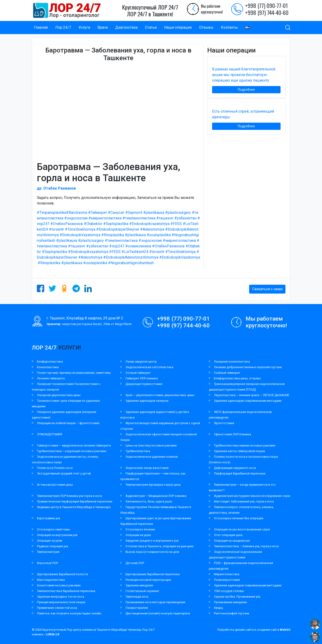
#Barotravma (77, 213)
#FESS (176, 224)
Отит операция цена (228, 535)
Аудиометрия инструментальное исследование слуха (252, 496)
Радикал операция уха (53, 546)
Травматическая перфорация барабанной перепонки (75, 501)
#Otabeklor (93, 224)
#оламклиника (138, 246)
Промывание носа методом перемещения (155, 602)
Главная (41, 27)
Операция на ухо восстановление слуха (242, 529)
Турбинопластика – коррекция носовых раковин (72, 451)
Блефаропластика (50, 362)
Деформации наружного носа (235, 468)
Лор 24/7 (63, 27)
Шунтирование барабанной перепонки (153, 574)
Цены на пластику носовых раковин (151, 445)
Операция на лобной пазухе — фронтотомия (68, 423)
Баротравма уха (49, 518)
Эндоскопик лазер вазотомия (147, 468)
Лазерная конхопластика (232, 362)
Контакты (229, 27)
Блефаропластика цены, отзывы (237, 378)
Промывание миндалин (230, 602)
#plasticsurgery (178, 213)
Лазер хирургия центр (141, 362)
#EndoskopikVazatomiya (80, 235)
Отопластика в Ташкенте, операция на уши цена (159, 546)
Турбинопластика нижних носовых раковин (245, 445)
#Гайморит (97, 213)
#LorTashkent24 (135, 252)
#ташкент (165, 218)
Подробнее (246, 90)
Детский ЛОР (135, 563)
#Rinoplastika (113, 235)
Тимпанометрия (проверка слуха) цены (153, 485)
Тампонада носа (137, 597)
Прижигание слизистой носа (57, 608)
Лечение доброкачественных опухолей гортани (248, 367)
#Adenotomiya (152, 229)
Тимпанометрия (48, 552)
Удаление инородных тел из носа (61, 597)
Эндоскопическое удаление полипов (152, 457)
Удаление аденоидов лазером (147, 401)
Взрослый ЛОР (47, 563)
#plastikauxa (154, 213)
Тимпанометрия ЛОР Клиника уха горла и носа (69, 496)
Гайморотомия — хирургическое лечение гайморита (74, 445)
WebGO (285, 630)
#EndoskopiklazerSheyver (118, 229)
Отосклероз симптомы (54, 529)
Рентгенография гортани (232, 613)
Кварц (218, 608)
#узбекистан (185, 218)
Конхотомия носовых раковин (59, 585)
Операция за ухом (50, 541)
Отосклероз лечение (140, 529)
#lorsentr (56, 229)
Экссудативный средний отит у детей (64, 473)
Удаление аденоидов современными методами (248, 401)
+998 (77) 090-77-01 (266, 5)
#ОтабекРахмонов (67, 224)
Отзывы (206, 27)
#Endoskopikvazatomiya (149, 224)
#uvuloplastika (159, 235)
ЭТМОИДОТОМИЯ (50, 434)
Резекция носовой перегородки (148, 580)
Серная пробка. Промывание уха (237, 597)
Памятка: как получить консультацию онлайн (69, 613)
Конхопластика (48, 367)
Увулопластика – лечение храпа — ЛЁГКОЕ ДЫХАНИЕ (252, 395)
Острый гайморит (138, 373)
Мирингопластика (227, 574)
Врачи (103, 27)
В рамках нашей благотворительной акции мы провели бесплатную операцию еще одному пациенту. (244, 75)
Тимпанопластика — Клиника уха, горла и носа (246, 546)
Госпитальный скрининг (142, 591)
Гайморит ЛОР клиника (142, 378)
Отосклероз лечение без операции (239, 518)
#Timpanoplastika (51, 213)
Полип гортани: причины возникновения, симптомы (74, 373)
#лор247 (117, 246)
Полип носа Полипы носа (55, 468)
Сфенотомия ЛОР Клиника (232, 434)
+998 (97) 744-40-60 (267, 12)
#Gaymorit (134, 213)
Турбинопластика (138, 451)
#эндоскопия (76, 218)
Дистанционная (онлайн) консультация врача (158, 613)
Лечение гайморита (51, 378)
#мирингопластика (105, 218)
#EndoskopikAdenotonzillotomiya (131, 257)
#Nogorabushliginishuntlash (131, 263)
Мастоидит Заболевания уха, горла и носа (244, 501)
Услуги (84, 27)
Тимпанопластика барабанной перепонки (66, 591)
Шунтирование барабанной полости (63, 574)
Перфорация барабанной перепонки (240, 473)
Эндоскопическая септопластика (149, 367)
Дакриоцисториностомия (144, 384)
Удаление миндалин (139, 585)
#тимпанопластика (139, 218)
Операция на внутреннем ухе (57, 535)
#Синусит (116, 213)
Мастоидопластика (51, 580)
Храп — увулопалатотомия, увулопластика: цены (160, 395)
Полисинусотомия (227, 580)
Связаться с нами (267, 289)
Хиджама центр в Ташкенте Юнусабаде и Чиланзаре (74, 507)
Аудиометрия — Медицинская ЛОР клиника (156, 496)
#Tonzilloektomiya (80, 229)
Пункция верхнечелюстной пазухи (61, 602)
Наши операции (178, 27)
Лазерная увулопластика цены (59, 395)
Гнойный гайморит (227, 373)
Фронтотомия (224, 423)
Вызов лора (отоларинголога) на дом (152, 552)
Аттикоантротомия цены (55, 485)
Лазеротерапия (137, 608)
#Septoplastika (116, 224)
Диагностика (126, 27)
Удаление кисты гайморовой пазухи (239, 451)
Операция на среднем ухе (232, 541)
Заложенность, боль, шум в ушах (149, 501)
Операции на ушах (138, 535)
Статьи (151, 27)
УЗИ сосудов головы (229, 591)
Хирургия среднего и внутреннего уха (152, 541)
